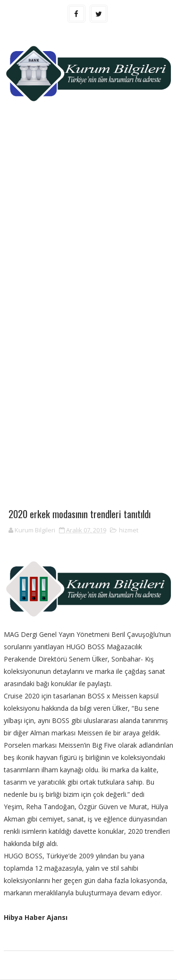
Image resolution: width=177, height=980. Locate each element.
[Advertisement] (88, 215)
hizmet (129, 531)
